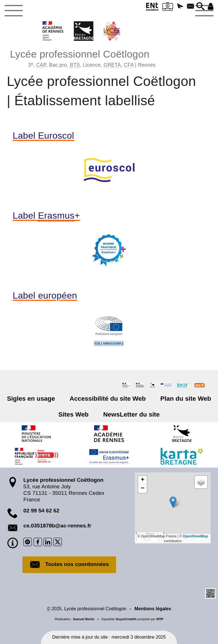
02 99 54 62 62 (41, 511)
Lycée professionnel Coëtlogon (83, 58)
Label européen (45, 295)
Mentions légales (153, 609)
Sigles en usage (31, 399)
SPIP (160, 619)
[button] (180, 7)
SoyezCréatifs (126, 619)
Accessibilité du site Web (108, 399)
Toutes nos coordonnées (69, 565)
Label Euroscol (43, 136)
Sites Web (74, 414)
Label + (46, 216)
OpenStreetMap (195, 536)
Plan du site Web (185, 399)
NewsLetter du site (131, 414)
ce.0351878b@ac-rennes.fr (57, 526)
